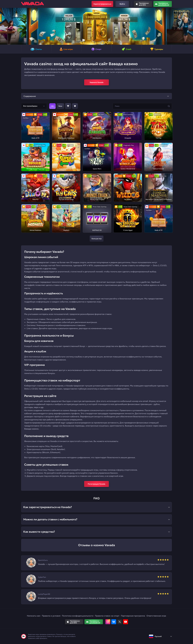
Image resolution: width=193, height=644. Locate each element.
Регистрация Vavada (96, 484)
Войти (122, 4)
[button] (3, 26)
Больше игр (97, 239)
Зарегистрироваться (102, 4)
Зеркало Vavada (96, 82)
